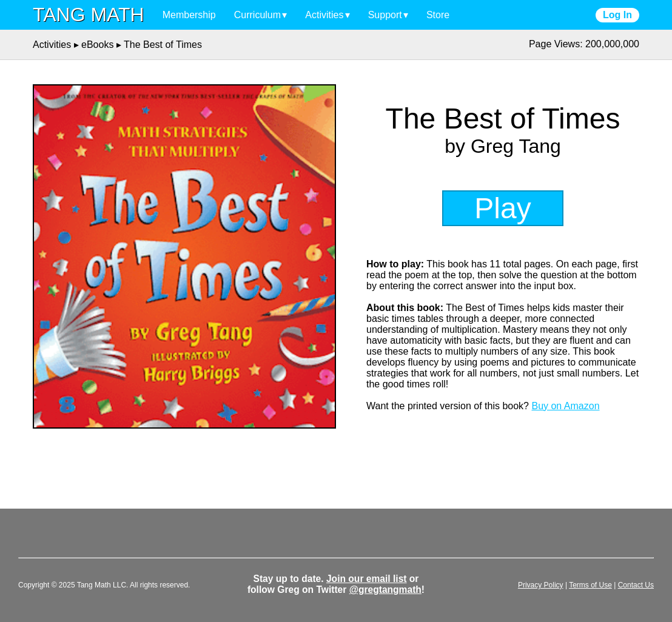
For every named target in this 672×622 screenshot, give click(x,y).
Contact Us (636, 585)
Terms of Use (590, 585)
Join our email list (367, 579)
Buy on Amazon (565, 406)
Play (502, 208)
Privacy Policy (541, 585)
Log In (617, 15)
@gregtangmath (385, 590)
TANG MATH (89, 15)
